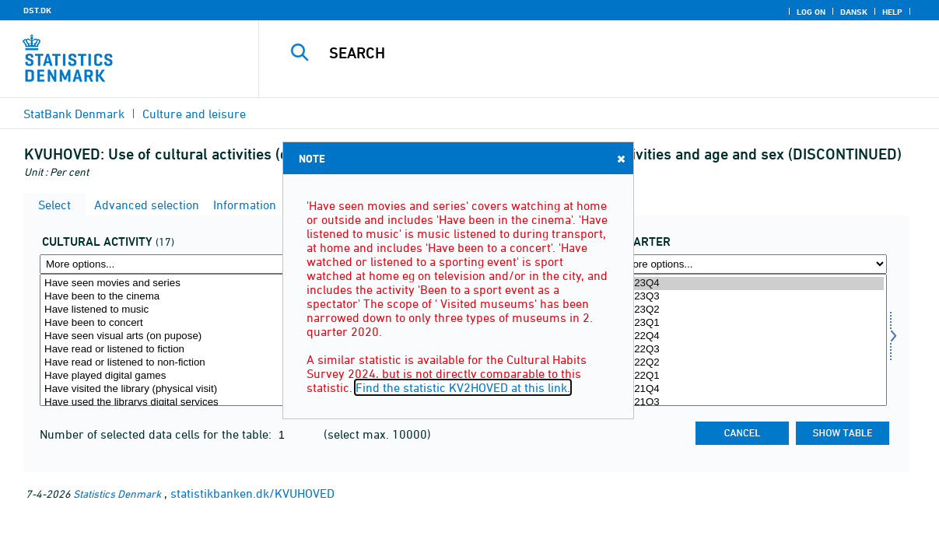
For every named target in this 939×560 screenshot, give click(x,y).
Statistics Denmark (117, 493)
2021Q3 (752, 402)
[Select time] (752, 340)
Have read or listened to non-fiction (174, 363)
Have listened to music (174, 310)
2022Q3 (752, 350)
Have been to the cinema (174, 297)
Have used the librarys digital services (174, 402)
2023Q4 (752, 283)
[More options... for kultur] (174, 264)
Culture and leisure (194, 114)
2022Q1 (752, 376)
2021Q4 (752, 389)
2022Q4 (752, 336)
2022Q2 (752, 363)
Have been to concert (174, 323)
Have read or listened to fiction (174, 350)
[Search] (591, 53)
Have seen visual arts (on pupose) (174, 336)
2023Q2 (752, 310)
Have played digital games (174, 376)
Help (892, 12)
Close (620, 158)
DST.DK (37, 10)
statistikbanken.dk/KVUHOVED (252, 493)
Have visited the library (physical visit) (174, 389)
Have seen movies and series (174, 283)
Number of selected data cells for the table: (157, 434)
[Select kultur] (174, 340)
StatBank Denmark (74, 114)
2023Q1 (752, 323)
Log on (811, 12)
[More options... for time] (752, 264)
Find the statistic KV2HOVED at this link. (463, 387)
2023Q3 (752, 297)
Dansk (854, 12)
